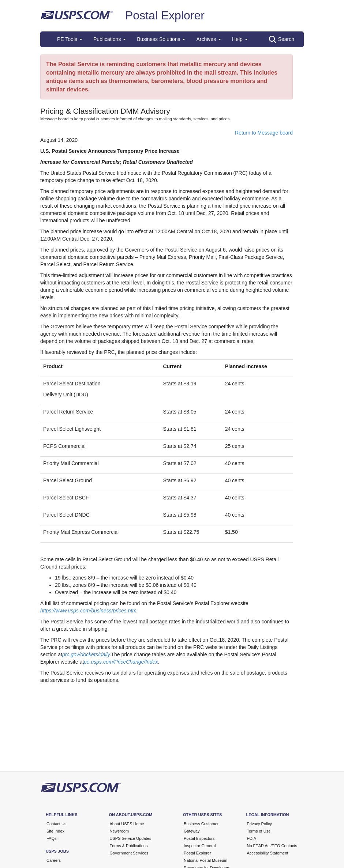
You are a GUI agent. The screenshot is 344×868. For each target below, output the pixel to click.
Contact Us (56, 824)
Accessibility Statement (268, 853)
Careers (54, 860)
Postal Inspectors (199, 838)
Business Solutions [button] (161, 39)
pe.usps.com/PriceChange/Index (121, 662)
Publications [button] (110, 39)
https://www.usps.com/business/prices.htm (88, 611)
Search (282, 39)
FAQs (52, 838)
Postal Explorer (165, 15)
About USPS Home (127, 824)
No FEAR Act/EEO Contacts (272, 846)
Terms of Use (259, 831)
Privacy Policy (259, 824)
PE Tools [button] (70, 39)
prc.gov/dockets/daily (86, 654)
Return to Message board (264, 133)
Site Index (55, 831)
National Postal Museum (205, 860)
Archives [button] (209, 39)
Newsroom (119, 831)
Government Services (129, 853)
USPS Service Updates (131, 838)
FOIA (252, 838)
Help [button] (240, 39)
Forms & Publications (129, 846)
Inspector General (200, 846)
